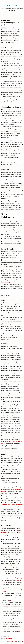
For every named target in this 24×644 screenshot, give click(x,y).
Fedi (12, 641)
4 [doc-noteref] (9, 283)
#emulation (14, 28)
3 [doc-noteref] (20, 187)
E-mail (21, 641)
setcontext (4, 475)
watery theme (9, 639)
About (12, 14)
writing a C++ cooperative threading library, (12, 504)
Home (9, 14)
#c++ (9, 28)
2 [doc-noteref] (10, 113)
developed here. (13, 545)
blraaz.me (12, 6)
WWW (15, 641)
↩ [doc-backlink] (21, 579)
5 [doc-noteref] (21, 398)
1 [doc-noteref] (7, 52)
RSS (16, 14)
